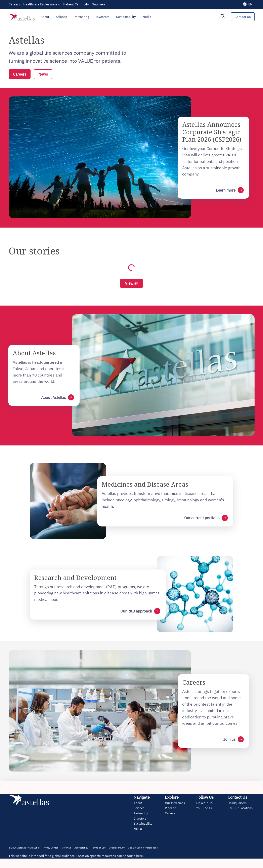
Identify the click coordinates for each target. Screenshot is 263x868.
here (140, 859)
